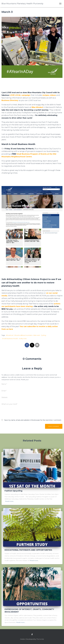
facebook (32, 635)
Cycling (43, 335)
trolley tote (23, 339)
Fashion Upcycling (13, 491)
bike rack (37, 335)
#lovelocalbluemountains (23, 335)
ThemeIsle (40, 639)
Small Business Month (10, 339)
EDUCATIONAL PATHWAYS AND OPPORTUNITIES (28, 550)
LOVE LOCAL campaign (20, 95)
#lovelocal (10, 335)
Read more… (10, 501)
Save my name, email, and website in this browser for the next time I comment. (33, 420)
